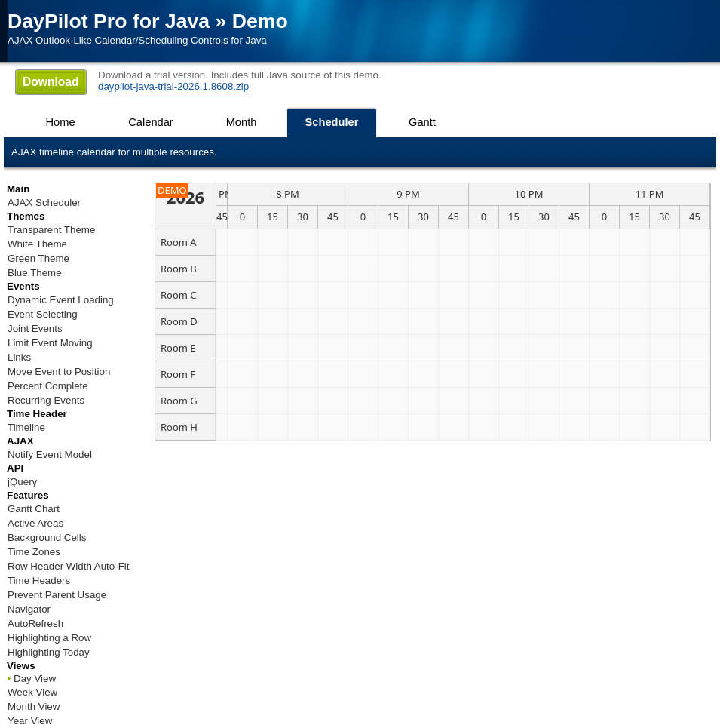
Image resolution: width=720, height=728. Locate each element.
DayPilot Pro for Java (109, 21)
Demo (260, 21)
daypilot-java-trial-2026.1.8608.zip (173, 86)
